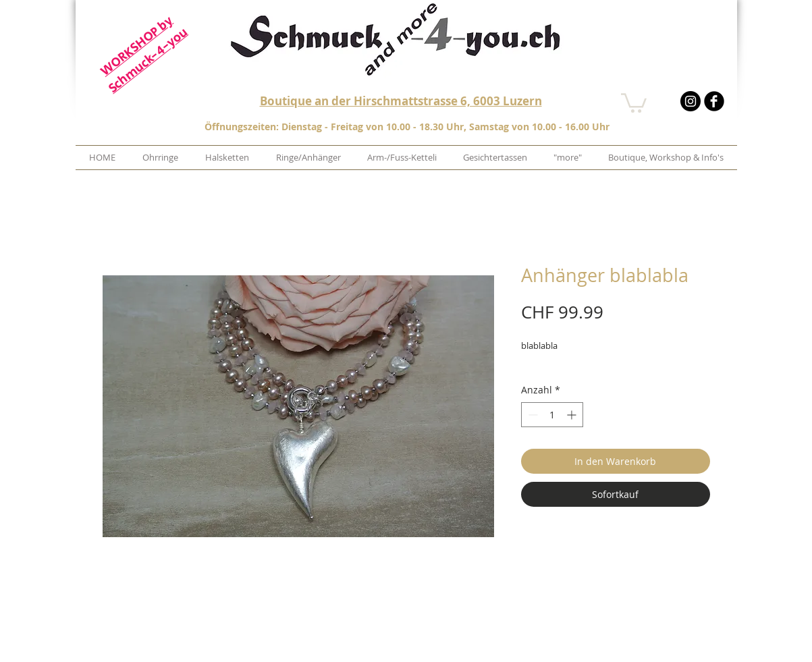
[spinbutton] (552, 415)
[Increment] (573, 415)
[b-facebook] (714, 101)
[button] (634, 102)
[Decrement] (532, 415)
